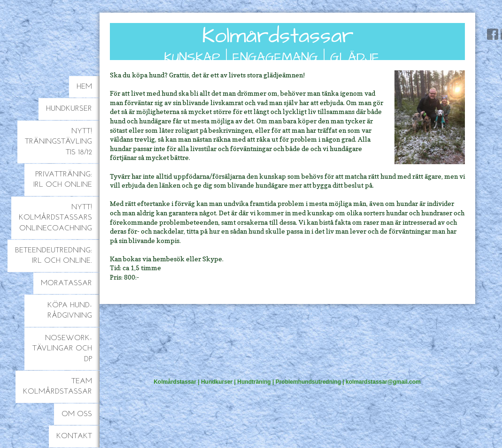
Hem (84, 87)
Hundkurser (69, 109)
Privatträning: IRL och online (63, 180)
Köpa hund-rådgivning (70, 311)
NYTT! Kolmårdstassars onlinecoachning (55, 218)
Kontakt (74, 436)
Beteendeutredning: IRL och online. (54, 256)
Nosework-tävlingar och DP (62, 349)
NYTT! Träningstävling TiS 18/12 (58, 142)
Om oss (77, 414)
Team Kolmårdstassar (58, 387)
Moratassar (66, 283)
